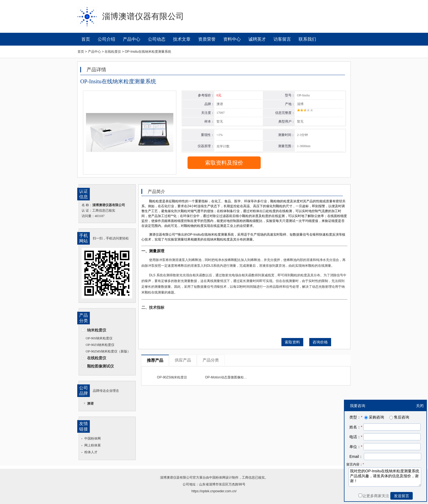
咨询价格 (320, 342)
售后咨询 (399, 417)
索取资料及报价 (224, 163)
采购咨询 (374, 417)
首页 (86, 39)
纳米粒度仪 (97, 330)
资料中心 (232, 39)
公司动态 (157, 39)
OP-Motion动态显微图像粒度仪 (228, 377)
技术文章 (182, 39)
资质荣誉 (207, 39)
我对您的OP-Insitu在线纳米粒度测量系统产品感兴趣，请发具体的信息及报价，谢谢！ (385, 477)
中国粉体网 (93, 438)
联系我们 (307, 39)
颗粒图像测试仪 (100, 366)
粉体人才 (91, 452)
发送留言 (402, 496)
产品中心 (132, 39)
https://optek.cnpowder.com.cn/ (214, 491)
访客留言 (282, 39)
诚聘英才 (257, 39)
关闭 (420, 406)
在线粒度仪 (97, 358)
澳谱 (90, 404)
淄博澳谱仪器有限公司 (176, 478)
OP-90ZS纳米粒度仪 (100, 345)
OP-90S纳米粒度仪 (99, 338)
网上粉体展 (93, 445)
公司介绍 (106, 39)
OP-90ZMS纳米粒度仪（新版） (108, 351)
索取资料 (292, 342)
